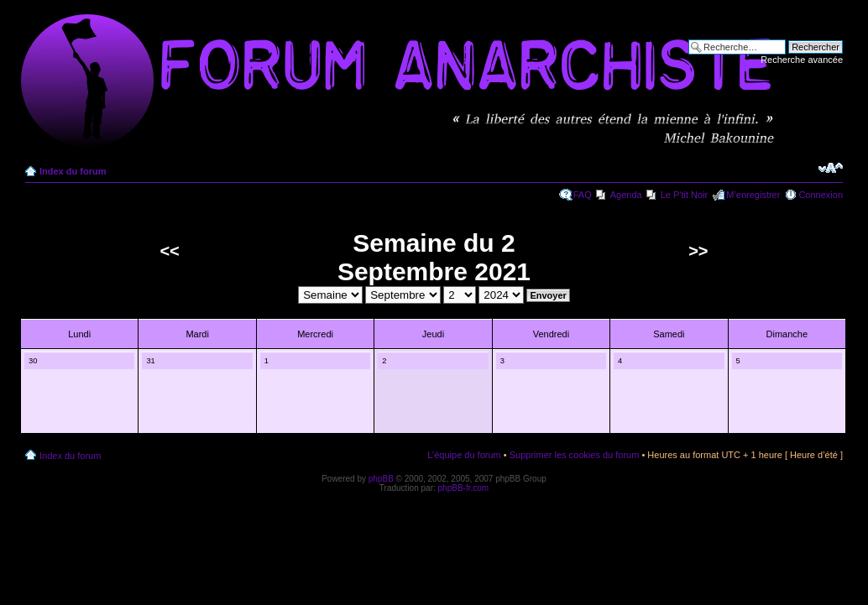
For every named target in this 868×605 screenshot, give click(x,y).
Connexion (821, 195)
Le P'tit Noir (685, 195)
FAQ (583, 195)
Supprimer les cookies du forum (575, 455)
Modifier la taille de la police (831, 168)
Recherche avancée (802, 60)
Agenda (626, 195)
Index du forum (73, 171)
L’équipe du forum (464, 455)
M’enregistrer (753, 195)
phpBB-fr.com (464, 488)
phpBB (381, 479)
